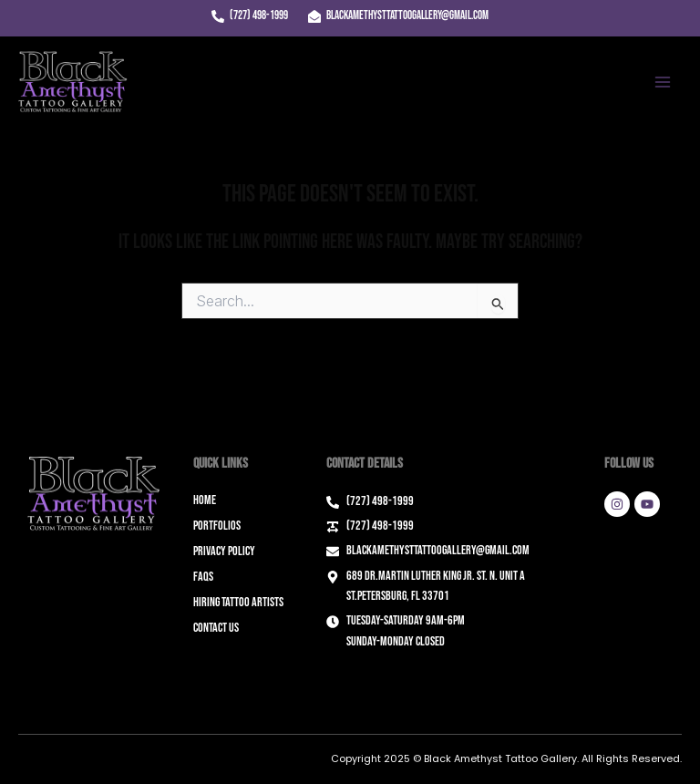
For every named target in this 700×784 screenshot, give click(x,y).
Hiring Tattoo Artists (238, 602)
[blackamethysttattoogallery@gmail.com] (398, 16)
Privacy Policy (224, 551)
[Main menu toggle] (663, 82)
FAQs (203, 577)
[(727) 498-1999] (250, 16)
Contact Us (216, 628)
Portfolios (217, 526)
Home (205, 500)
